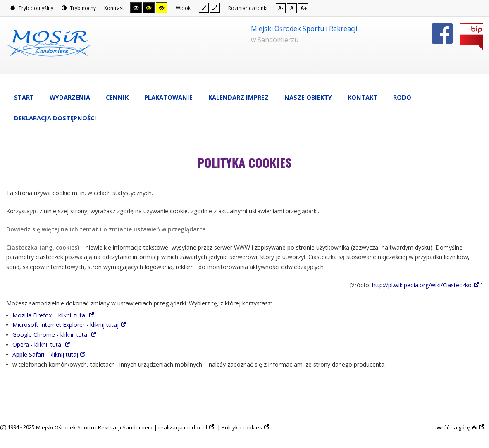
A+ (304, 8)
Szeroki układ (215, 8)
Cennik (117, 97)
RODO (402, 97)
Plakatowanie (168, 97)
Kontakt (363, 97)
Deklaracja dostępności (55, 118)
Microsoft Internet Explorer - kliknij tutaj (66, 325)
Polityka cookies (242, 427)
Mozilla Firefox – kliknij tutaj (50, 315)
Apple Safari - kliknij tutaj (45, 354)
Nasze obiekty (308, 97)
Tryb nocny (79, 8)
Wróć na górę (457, 427)
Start (24, 97)
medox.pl (196, 427)
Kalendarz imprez (239, 97)
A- (281, 8)
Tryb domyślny (32, 8)
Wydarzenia (70, 97)
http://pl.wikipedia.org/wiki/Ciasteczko (422, 285)
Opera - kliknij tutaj (38, 344)
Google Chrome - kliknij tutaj (51, 335)
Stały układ (204, 8)
